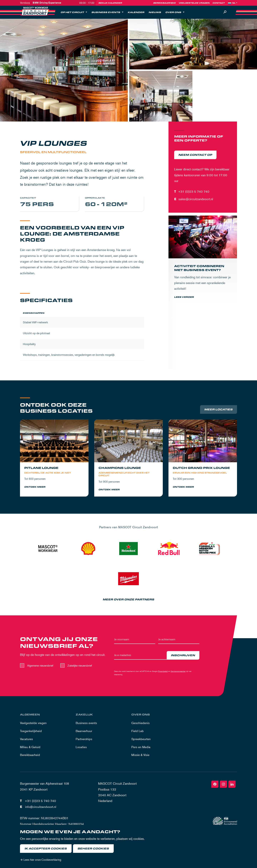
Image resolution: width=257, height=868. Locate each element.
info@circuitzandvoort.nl (41, 809)
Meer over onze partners (129, 602)
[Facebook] (215, 787)
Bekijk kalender (110, 3)
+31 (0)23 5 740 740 (194, 191)
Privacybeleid (163, 674)
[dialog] (128, 846)
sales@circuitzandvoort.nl (196, 199)
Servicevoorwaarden (178, 674)
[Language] (235, 3)
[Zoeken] (225, 12)
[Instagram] (223, 787)
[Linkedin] (232, 787)
